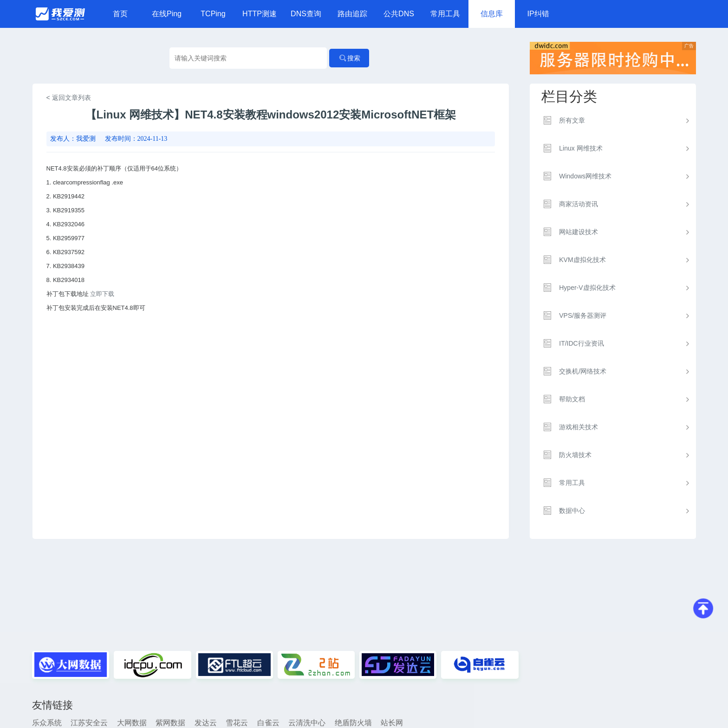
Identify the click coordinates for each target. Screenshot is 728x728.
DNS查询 (306, 14)
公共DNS (399, 14)
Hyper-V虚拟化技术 (587, 288)
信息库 (492, 14)
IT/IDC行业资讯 (581, 343)
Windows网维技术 (585, 176)
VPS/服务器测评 (583, 315)
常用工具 (445, 14)
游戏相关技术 (578, 427)
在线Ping (167, 14)
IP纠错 (538, 14)
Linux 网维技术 (581, 148)
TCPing (213, 14)
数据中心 (572, 511)
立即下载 (102, 294)
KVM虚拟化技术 (582, 260)
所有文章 (572, 120)
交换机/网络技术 (583, 371)
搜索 (349, 58)
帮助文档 (572, 399)
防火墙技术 (575, 455)
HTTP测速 (260, 14)
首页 (120, 14)
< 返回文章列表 (69, 98)
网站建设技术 (578, 232)
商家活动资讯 (578, 204)
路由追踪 (352, 14)
